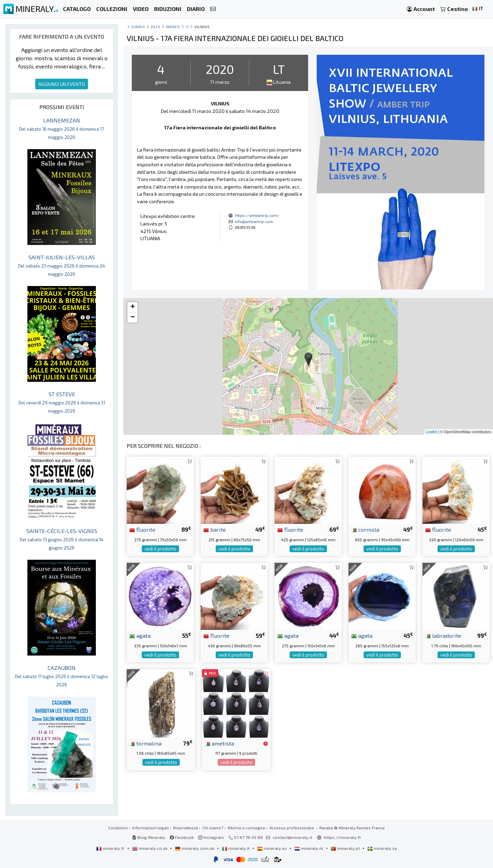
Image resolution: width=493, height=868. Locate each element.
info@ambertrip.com (254, 221)
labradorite (443, 635)
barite (215, 529)
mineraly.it (236, 848)
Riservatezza (186, 828)
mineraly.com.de (195, 848)
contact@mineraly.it (293, 837)
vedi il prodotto (160, 549)
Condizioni (118, 828)
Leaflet (432, 432)
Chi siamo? (213, 828)
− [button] (133, 318)
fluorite (142, 529)
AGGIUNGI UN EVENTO (62, 84)
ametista (219, 743)
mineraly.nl (309, 848)
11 (187, 27)
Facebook (182, 837)
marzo (173, 27)
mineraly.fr (111, 848)
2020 (155, 27)
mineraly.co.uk (150, 848)
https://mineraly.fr (343, 837)
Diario (138, 27)
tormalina (146, 743)
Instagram (211, 837)
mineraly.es (273, 848)
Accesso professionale (292, 828)
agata (140, 635)
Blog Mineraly (149, 837)
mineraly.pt (346, 848)
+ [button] (133, 307)
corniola (365, 529)
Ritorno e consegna (246, 828)
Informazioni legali (150, 828)
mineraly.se (382, 848)
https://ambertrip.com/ (257, 215)
